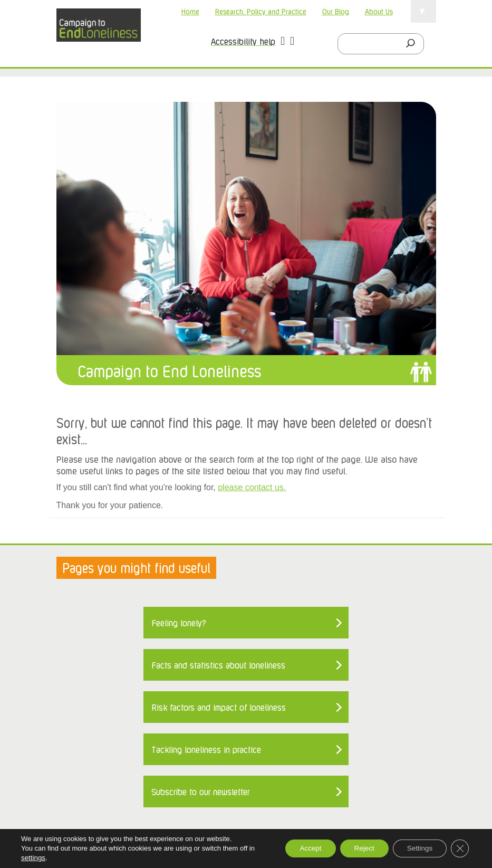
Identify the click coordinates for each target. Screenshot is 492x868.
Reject (357, 848)
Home (190, 11)
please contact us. (252, 487)
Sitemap (73, 741)
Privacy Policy (297, 726)
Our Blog (336, 11)
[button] (283, 42)
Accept (299, 848)
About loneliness (135, 726)
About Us (379, 11)
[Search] (413, 44)
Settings (416, 848)
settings (33, 858)
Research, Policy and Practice (261, 11)
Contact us (78, 726)
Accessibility (240, 726)
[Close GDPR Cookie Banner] (459, 848)
